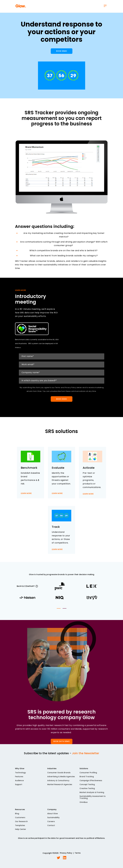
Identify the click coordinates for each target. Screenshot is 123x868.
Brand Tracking (87, 778)
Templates (20, 827)
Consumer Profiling (88, 774)
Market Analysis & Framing (92, 794)
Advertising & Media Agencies (61, 778)
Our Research (21, 823)
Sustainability (53, 819)
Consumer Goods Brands (59, 774)
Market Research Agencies (60, 786)
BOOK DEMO (61, 52)
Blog (17, 815)
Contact (51, 827)
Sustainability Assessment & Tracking (93, 799)
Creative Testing (87, 790)
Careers (51, 823)
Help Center (21, 831)
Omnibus (84, 804)
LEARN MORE (26, 497)
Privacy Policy (66, 855)
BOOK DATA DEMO (62, 743)
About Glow (53, 815)
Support (19, 786)
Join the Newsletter (86, 755)
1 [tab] (59, 610)
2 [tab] (64, 610)
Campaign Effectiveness (91, 782)
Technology (21, 774)
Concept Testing (87, 786)
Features (19, 778)
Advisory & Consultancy (58, 782)
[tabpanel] (62, 594)
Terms (78, 855)
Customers (20, 819)
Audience (19, 782)
